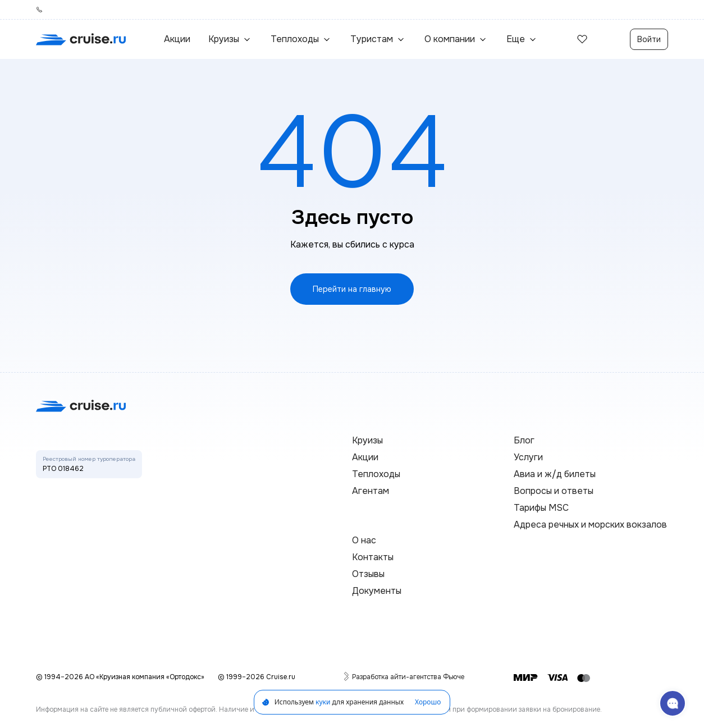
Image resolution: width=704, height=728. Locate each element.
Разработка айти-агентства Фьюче (408, 677)
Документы (377, 591)
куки (323, 702)
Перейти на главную (352, 289)
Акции (177, 39)
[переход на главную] (81, 39)
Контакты (373, 557)
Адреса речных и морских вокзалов (590, 525)
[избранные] (582, 39)
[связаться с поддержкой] (673, 703)
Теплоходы (376, 474)
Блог (524, 440)
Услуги (528, 457)
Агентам (371, 491)
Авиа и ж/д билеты (555, 474)
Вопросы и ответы (554, 491)
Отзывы (368, 574)
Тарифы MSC (541, 508)
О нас (364, 540)
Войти (649, 39)
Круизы (367, 440)
